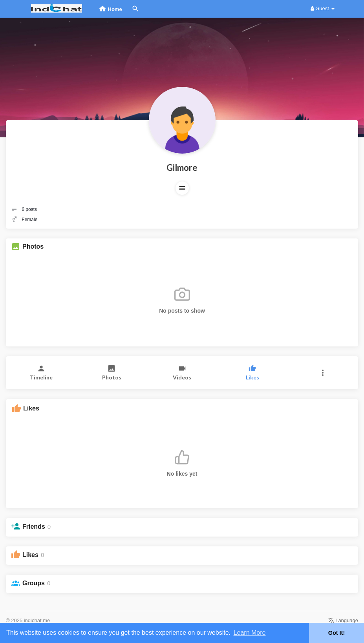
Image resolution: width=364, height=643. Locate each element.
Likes (30, 555)
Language (343, 620)
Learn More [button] (250, 633)
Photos (33, 246)
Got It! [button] (337, 633)
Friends (34, 527)
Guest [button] (323, 8)
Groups (34, 583)
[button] (182, 188)
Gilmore (182, 168)
